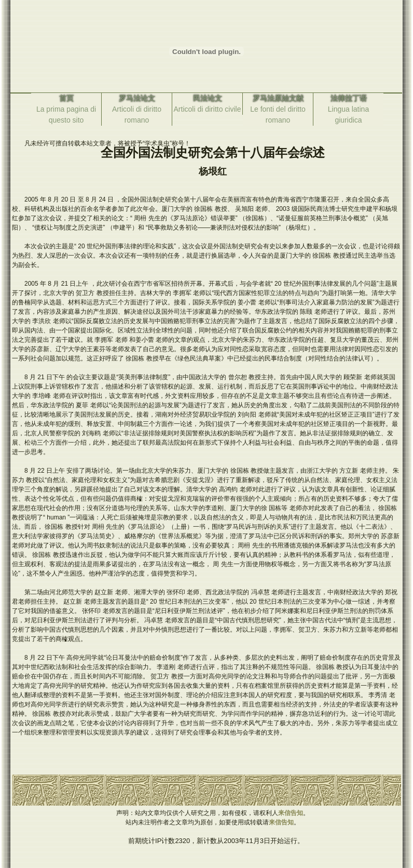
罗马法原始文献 (278, 98)
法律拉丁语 (349, 98)
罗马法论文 (137, 98)
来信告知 (291, 813)
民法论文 (208, 98)
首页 (66, 98)
